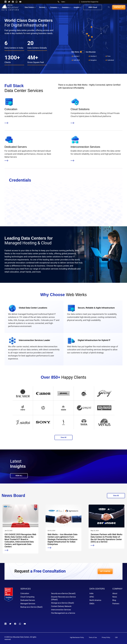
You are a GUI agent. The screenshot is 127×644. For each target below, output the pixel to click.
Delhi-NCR (76, 60)
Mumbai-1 (76, 56)
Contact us (119, 8)
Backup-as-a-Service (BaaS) (32, 607)
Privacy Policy (106, 637)
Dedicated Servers (28, 600)
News (115, 597)
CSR (116, 637)
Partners (116, 604)
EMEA (92, 604)
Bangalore (92, 60)
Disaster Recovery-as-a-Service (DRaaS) (63, 598)
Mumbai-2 (92, 56)
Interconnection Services (61, 610)
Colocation (25, 593)
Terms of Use (93, 637)
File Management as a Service (63, 613)
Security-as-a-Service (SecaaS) (63, 593)
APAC (92, 597)
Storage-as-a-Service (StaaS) (63, 603)
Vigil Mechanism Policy (77, 637)
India (91, 593)
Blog (114, 600)
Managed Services (28, 604)
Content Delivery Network (61, 606)
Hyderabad (110, 60)
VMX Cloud (92, 8)
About (115, 593)
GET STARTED (105, 571)
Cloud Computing (27, 597)
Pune (108, 56)
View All (63, 437)
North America (95, 600)
